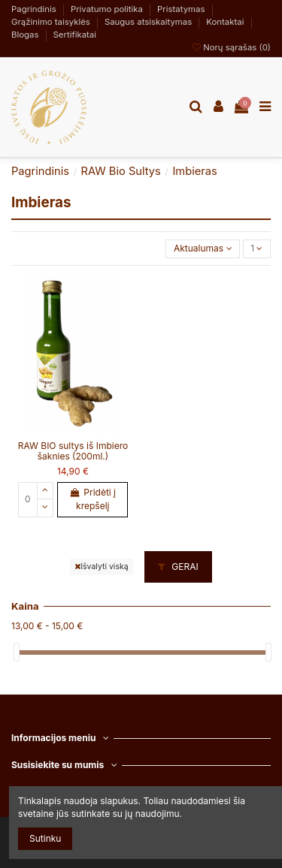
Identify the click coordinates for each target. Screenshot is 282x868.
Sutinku (45, 838)
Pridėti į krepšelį (93, 499)
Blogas (26, 35)
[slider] (17, 652)
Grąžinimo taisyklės (52, 22)
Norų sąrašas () (232, 47)
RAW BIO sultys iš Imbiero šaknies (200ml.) (73, 451)
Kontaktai (226, 22)
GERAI (178, 567)
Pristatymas (182, 9)
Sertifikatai (75, 35)
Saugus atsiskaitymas (150, 22)
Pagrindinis (35, 9)
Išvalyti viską (101, 567)
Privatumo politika (108, 9)
